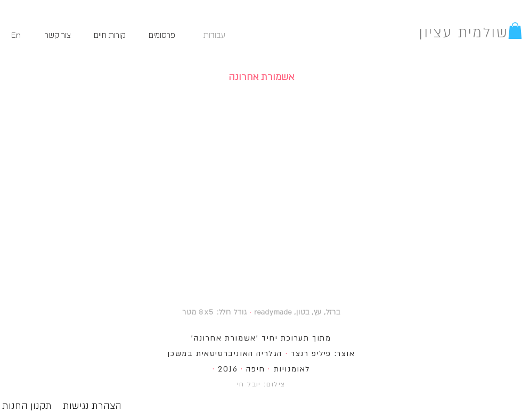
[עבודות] (214, 36)
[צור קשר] (58, 36)
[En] (16, 36)
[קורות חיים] (110, 36)
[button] (515, 31)
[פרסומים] (162, 36)
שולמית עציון (463, 33)
